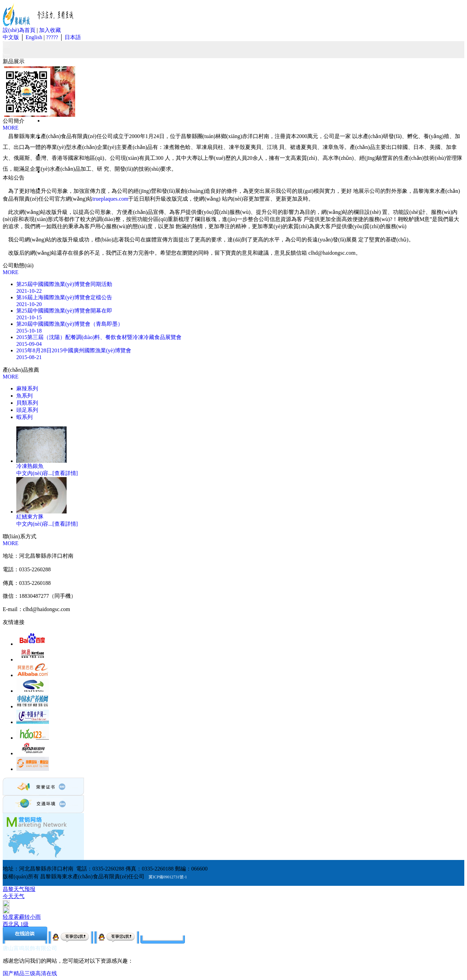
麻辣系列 (27, 388)
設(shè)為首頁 (19, 30)
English (34, 37)
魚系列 (24, 396)
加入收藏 (50, 30)
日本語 (73, 37)
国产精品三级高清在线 (30, 973)
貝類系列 (27, 403)
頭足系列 (27, 410)
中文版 (11, 37)
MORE (11, 128)
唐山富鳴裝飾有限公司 (30, 948)
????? (51, 37)
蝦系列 (24, 417)
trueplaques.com (110, 199)
